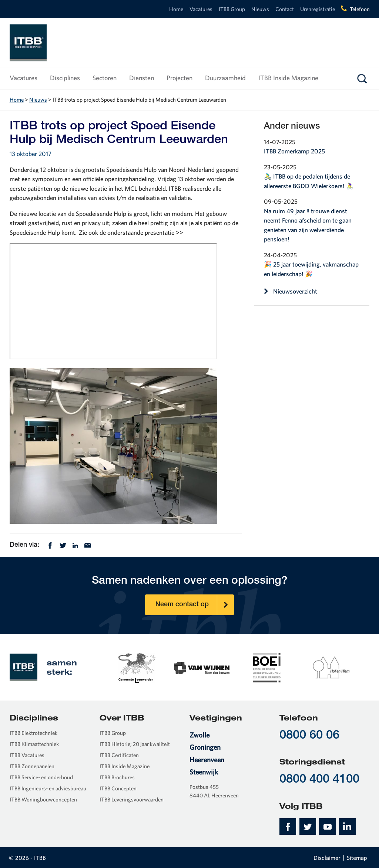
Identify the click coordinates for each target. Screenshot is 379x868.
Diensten (142, 78)
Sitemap (357, 858)
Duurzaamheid (225, 78)
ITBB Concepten (118, 788)
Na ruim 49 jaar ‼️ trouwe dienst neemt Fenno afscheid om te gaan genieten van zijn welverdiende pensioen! (308, 225)
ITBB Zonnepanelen (32, 766)
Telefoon (360, 9)
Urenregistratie (318, 9)
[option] (137, 667)
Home (176, 9)
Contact (285, 9)
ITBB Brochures (117, 777)
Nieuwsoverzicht (291, 291)
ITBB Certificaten (119, 755)
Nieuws (260, 9)
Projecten (180, 78)
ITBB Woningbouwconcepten (43, 799)
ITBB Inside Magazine (288, 78)
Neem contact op (195, 605)
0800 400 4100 (319, 780)
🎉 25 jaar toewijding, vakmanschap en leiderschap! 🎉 (311, 269)
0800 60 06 (309, 736)
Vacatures (201, 9)
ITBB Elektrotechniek (33, 733)
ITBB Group (232, 9)
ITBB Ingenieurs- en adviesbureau (48, 788)
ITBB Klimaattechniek (34, 744)
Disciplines (65, 78)
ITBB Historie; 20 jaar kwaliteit (135, 744)
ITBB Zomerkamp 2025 (294, 151)
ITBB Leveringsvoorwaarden (132, 799)
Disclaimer (327, 858)
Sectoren (105, 78)
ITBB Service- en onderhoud (41, 777)
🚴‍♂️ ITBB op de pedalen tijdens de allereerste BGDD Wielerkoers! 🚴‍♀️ (309, 181)
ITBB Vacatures (27, 755)
